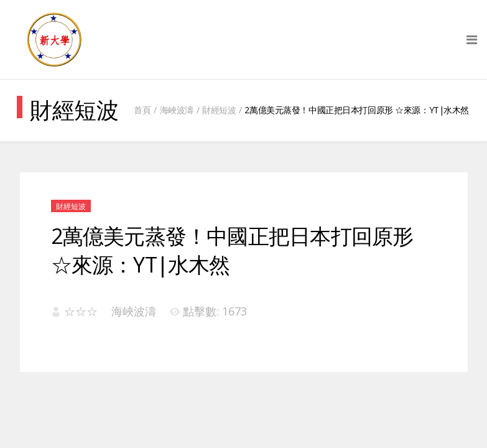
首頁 (142, 110)
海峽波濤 (177, 110)
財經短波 (219, 110)
